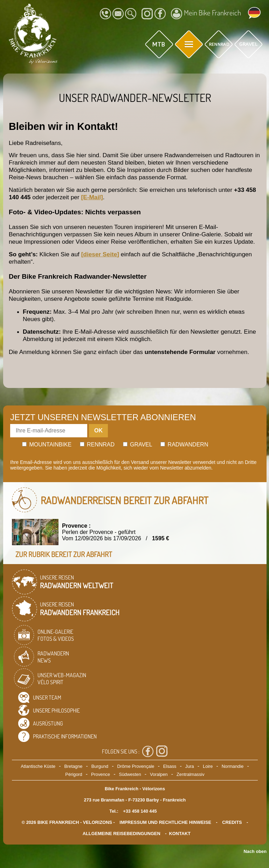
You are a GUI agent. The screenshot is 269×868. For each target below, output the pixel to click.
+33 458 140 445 (140, 811)
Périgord (74, 774)
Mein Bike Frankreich (206, 14)
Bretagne (73, 766)
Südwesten (130, 774)
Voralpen (159, 774)
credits (232, 822)
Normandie (233, 766)
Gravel (138, 445)
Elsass (170, 766)
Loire (208, 766)
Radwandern (184, 445)
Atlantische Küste (38, 766)
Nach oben (255, 851)
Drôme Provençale (136, 766)
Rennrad (97, 445)
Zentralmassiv (191, 774)
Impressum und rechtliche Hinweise (165, 822)
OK (98, 430)
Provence (101, 774)
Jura (190, 766)
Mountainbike (47, 445)
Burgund (100, 766)
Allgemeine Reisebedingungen (122, 834)
